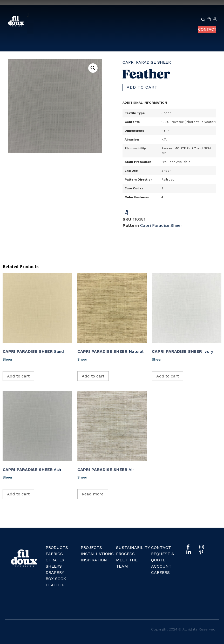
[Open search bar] (203, 19)
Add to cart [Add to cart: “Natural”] (93, 376)
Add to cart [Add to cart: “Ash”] (18, 494)
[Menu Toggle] (28, 15)
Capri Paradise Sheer (147, 62)
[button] (30, 28)
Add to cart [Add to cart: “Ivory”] (168, 376)
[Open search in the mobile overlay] (201, 19)
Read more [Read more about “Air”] (93, 494)
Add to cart (142, 87)
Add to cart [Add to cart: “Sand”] (18, 376)
